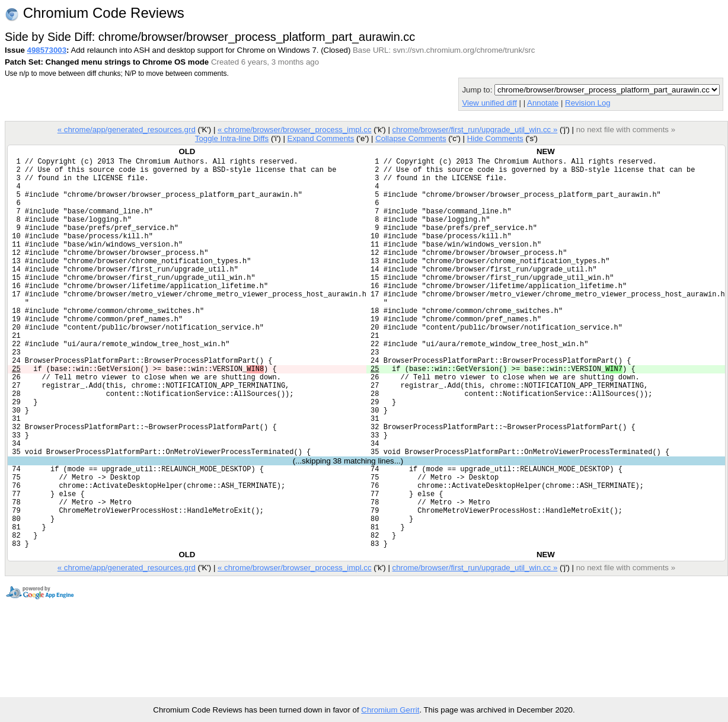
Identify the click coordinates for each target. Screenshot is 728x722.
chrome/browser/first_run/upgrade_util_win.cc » (475, 130)
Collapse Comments (411, 138)
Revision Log (588, 103)
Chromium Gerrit (390, 710)
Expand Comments (320, 138)
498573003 (47, 50)
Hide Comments (495, 138)
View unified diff (489, 103)
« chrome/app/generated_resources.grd (127, 130)
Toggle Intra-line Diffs (232, 138)
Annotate (543, 103)
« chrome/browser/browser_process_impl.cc (295, 130)
